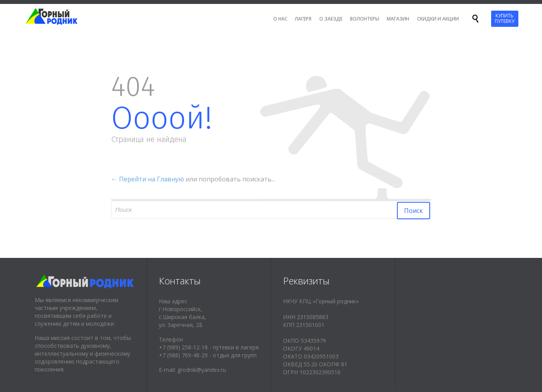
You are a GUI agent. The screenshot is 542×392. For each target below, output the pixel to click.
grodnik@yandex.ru (202, 370)
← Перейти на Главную (148, 179)
